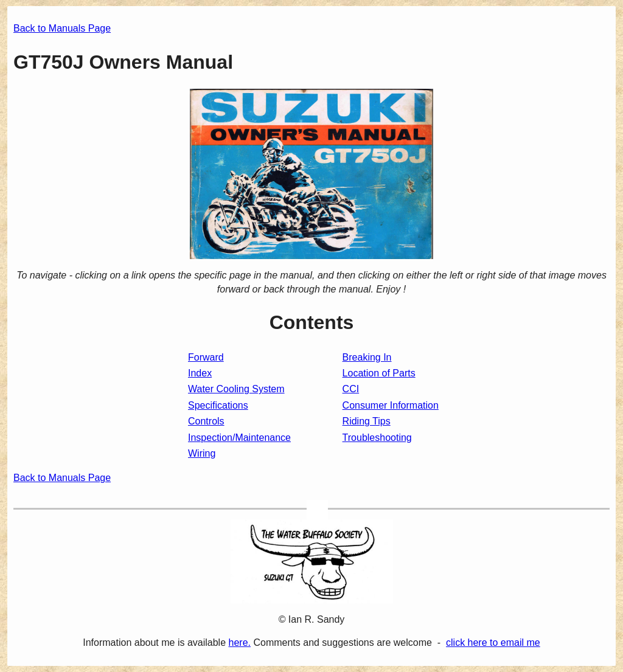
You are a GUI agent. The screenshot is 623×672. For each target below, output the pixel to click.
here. (240, 643)
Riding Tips (367, 421)
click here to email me (493, 643)
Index (200, 373)
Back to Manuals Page (62, 28)
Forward (206, 357)
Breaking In (367, 357)
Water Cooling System (236, 389)
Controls (206, 421)
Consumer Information (391, 405)
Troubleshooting (377, 438)
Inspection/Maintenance (239, 438)
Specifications (218, 405)
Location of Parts (379, 373)
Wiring (202, 453)
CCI (351, 389)
